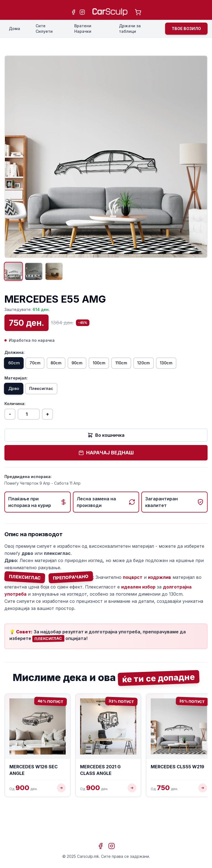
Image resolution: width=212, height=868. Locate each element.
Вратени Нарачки (83, 29)
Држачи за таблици (130, 29)
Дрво (16, 411)
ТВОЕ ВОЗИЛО (186, 29)
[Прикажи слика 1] (15, 273)
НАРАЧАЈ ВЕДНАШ (106, 476)
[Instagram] (82, 12)
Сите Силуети (44, 29)
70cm (43, 368)
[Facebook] (73, 12)
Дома (14, 29)
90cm (96, 368)
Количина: (15, 427)
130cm (18, 384)
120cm (180, 368)
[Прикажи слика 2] (40, 273)
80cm (70, 368)
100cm (124, 368)
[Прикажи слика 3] (64, 273)
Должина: (14, 356)
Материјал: (16, 399)
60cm (17, 368)
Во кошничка (106, 459)
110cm (152, 368)
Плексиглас (49, 411)
